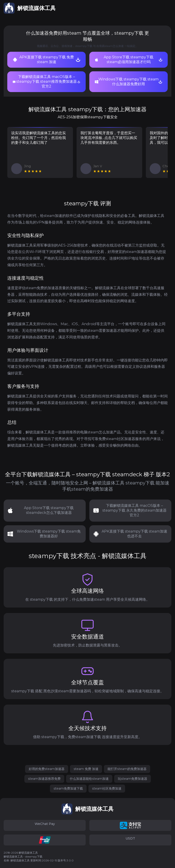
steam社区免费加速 (107, 788)
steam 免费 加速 (86, 769)
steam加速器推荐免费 (44, 779)
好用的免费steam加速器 (47, 769)
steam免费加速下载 (68, 788)
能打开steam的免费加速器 (127, 769)
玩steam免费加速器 (133, 779)
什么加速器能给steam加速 (89, 779)
